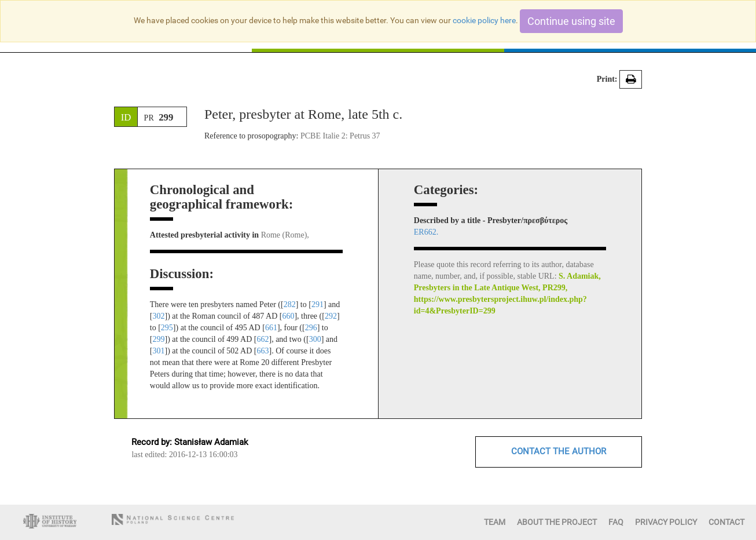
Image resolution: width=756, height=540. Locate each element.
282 (290, 304)
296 (311, 328)
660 (288, 316)
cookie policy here (484, 20)
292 (331, 316)
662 (263, 339)
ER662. (426, 232)
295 (167, 328)
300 (315, 339)
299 (158, 339)
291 (318, 304)
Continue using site (571, 21)
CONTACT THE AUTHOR (559, 451)
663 (263, 351)
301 (158, 351)
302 (158, 316)
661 (271, 328)
